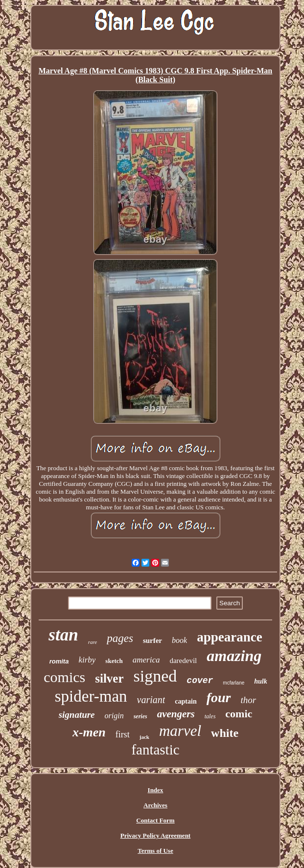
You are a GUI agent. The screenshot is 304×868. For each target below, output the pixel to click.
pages (120, 638)
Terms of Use (155, 851)
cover (200, 681)
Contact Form (155, 820)
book (179, 640)
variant (151, 700)
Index (156, 790)
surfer (152, 640)
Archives (155, 805)
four (219, 697)
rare (93, 642)
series (140, 716)
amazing (234, 656)
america (146, 660)
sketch (114, 661)
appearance (229, 637)
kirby (87, 660)
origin (114, 716)
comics (64, 677)
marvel (180, 731)
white (225, 733)
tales (210, 716)
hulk (260, 681)
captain (186, 701)
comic (239, 714)
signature (77, 715)
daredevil (183, 661)
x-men (89, 732)
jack (144, 737)
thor (249, 700)
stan (63, 635)
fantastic (155, 750)
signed (155, 676)
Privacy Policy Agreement (155, 835)
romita (59, 661)
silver (109, 678)
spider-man (91, 696)
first (123, 734)
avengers (176, 714)
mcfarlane (234, 683)
